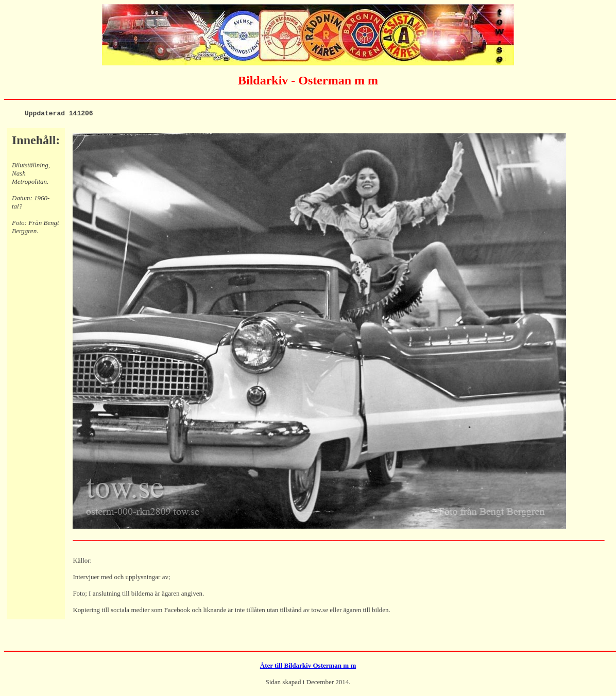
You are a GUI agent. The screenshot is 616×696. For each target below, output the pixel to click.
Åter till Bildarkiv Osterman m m (308, 667)
